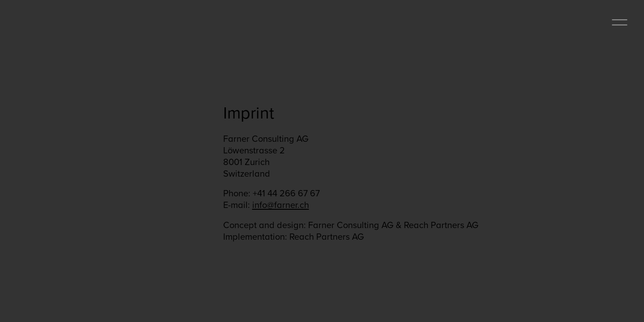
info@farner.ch (281, 205)
